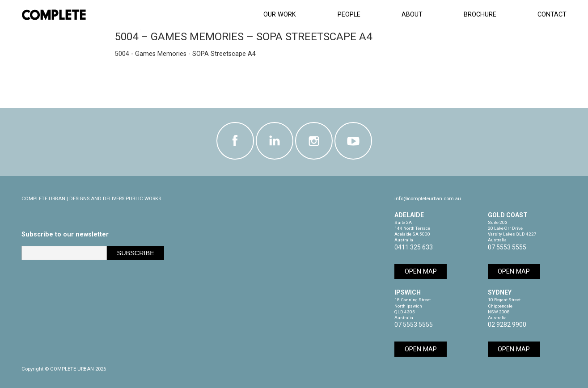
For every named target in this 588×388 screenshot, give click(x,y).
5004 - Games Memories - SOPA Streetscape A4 (185, 54)
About (412, 15)
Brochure (480, 15)
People (349, 15)
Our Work (280, 15)
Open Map (421, 272)
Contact (552, 15)
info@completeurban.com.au (428, 199)
